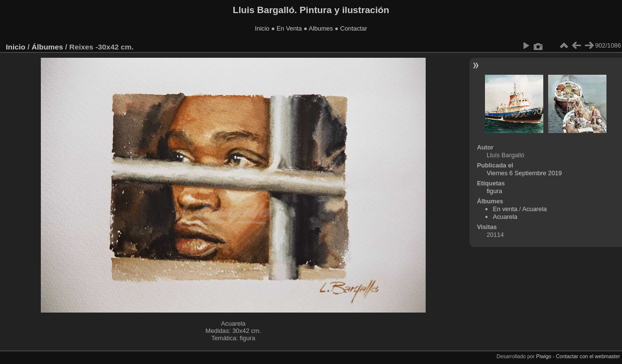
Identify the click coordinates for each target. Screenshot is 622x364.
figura (494, 191)
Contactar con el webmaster (588, 356)
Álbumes (47, 47)
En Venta (289, 28)
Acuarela (535, 209)
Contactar (354, 28)
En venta (505, 209)
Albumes (321, 28)
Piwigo (544, 356)
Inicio (262, 28)
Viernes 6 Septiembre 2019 (524, 173)
